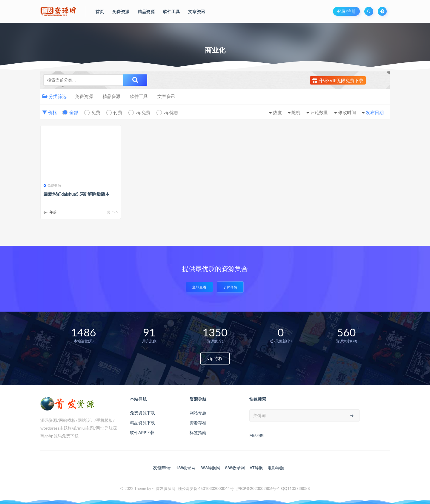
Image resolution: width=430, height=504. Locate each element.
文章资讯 (166, 96)
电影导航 (276, 468)
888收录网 (235, 468)
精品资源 (111, 96)
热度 (277, 112)
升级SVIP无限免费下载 (338, 80)
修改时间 (347, 112)
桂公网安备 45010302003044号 (206, 488)
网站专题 (198, 413)
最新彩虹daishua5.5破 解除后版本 (77, 194)
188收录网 (186, 468)
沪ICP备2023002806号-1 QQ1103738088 (273, 488)
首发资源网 (166, 488)
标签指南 (198, 432)
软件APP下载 (142, 432)
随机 (296, 112)
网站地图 (257, 435)
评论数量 (319, 112)
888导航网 (210, 468)
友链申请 (162, 468)
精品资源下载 (142, 423)
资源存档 (198, 423)
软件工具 (139, 96)
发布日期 (375, 112)
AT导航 (256, 468)
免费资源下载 (142, 413)
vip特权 (215, 358)
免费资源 (84, 96)
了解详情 (230, 287)
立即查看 (199, 287)
